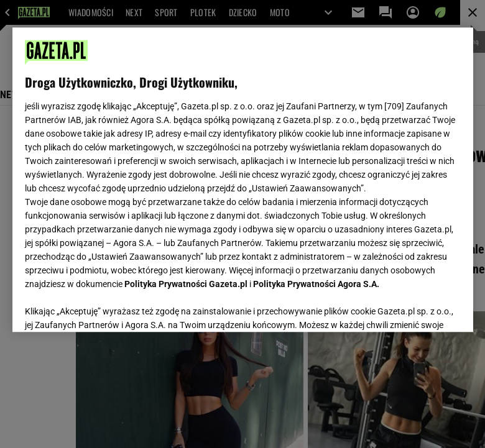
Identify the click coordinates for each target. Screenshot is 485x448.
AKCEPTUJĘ (418, 308)
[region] (243, 180)
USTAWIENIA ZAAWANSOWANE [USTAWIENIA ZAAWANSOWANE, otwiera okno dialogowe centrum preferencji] (106, 307)
